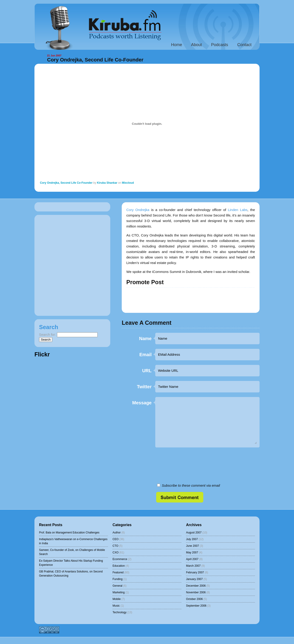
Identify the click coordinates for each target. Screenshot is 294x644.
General (117, 586)
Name (145, 339)
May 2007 (192, 552)
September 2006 (196, 606)
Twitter (144, 387)
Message (142, 403)
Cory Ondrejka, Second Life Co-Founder (95, 60)
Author (117, 533)
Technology (120, 612)
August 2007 (194, 533)
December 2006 (196, 586)
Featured (118, 572)
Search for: (47, 334)
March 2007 (193, 566)
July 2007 (192, 539)
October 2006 (194, 599)
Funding (117, 579)
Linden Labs (238, 210)
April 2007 (192, 559)
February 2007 (195, 572)
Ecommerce (120, 559)
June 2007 (192, 546)
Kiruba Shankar (107, 183)
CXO (116, 552)
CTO (115, 546)
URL (147, 371)
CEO (116, 539)
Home (177, 45)
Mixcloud (128, 183)
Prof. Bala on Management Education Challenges (69, 533)
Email (146, 355)
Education (119, 566)
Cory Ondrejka (138, 210)
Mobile (117, 599)
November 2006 (196, 592)
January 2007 (194, 579)
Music (116, 606)
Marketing (119, 592)
